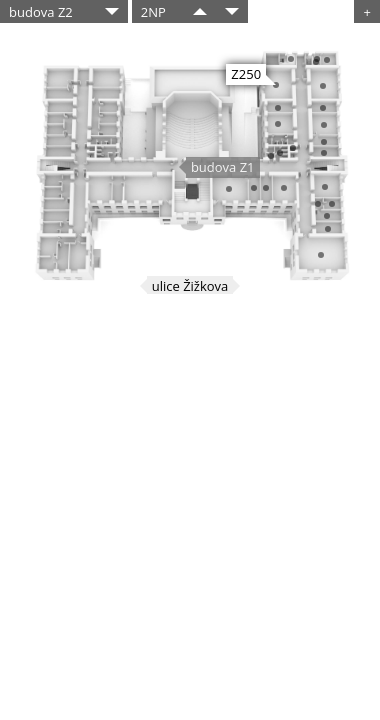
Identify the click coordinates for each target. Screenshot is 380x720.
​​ (200, 11)
